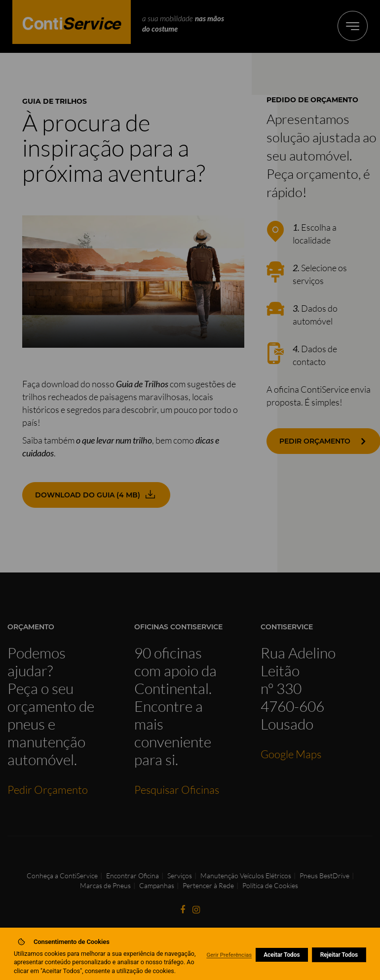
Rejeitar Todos (339, 955)
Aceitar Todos (282, 955)
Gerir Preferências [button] (229, 955)
